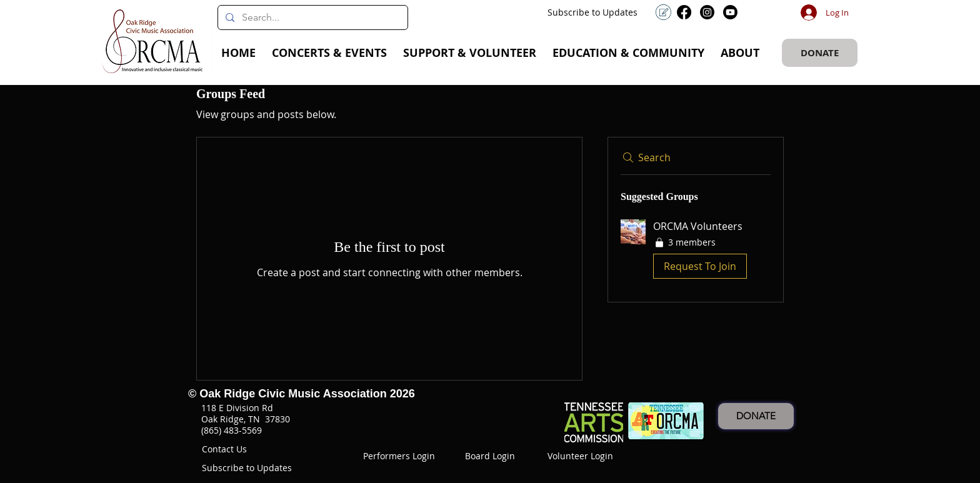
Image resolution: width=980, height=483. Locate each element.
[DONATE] (820, 53)
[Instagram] (707, 12)
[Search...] (312, 17)
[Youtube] (730, 12)
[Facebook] (684, 12)
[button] (329, 53)
